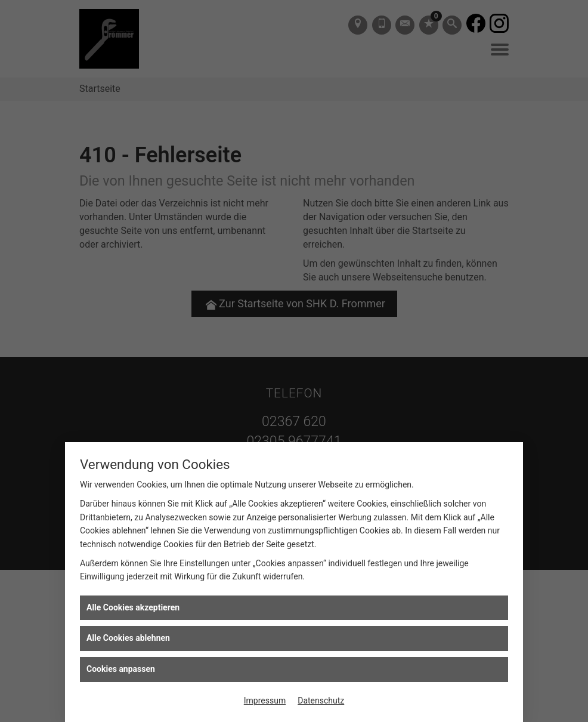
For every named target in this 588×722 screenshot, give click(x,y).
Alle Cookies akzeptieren (133, 607)
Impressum (265, 701)
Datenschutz (321, 701)
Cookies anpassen (121, 669)
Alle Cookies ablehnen (128, 638)
